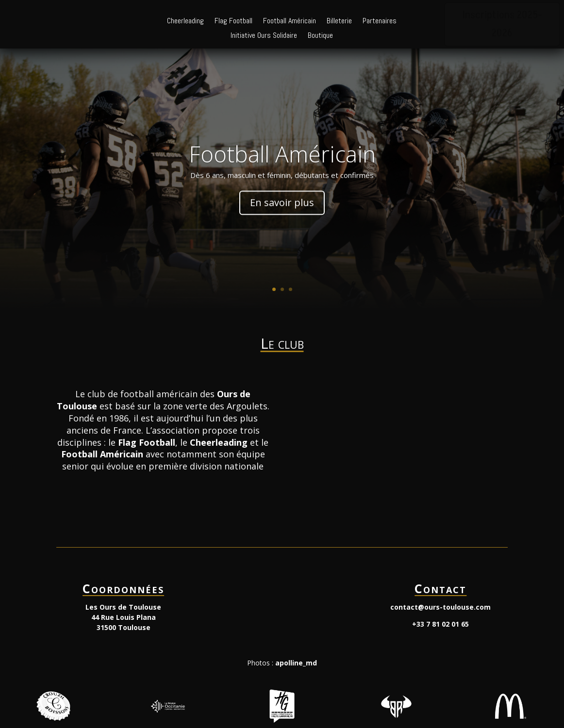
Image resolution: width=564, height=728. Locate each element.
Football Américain (290, 22)
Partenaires (380, 22)
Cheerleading (185, 22)
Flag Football (233, 22)
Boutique (320, 36)
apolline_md (296, 663)
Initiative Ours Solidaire (264, 36)
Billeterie (339, 22)
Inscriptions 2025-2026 (502, 24)
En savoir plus (282, 219)
